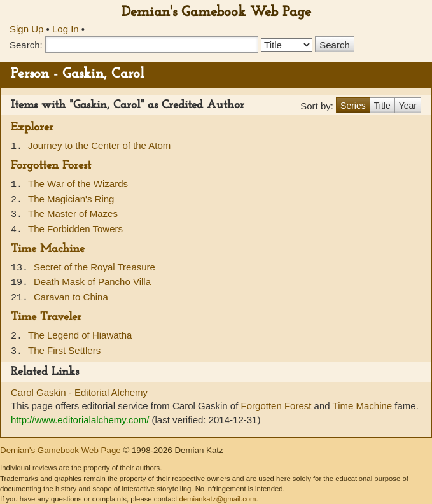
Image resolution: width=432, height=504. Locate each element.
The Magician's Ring (71, 199)
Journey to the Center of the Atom (99, 145)
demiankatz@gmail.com (217, 499)
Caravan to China (71, 297)
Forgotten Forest (51, 166)
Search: (26, 45)
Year (408, 106)
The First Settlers (64, 350)
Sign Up (26, 29)
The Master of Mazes (73, 213)
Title (382, 106)
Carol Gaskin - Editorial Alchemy (79, 392)
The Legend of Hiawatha (80, 335)
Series (353, 106)
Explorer (32, 128)
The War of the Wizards (78, 184)
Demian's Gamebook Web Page (216, 12)
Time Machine (48, 249)
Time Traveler (46, 317)
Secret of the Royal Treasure (94, 267)
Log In (66, 29)
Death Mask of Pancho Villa (92, 282)
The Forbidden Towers (75, 229)
